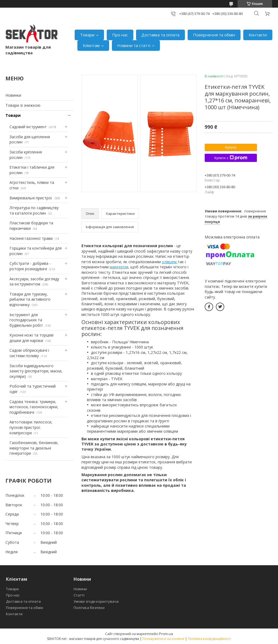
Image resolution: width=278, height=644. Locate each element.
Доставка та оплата (160, 35)
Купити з (231, 158)
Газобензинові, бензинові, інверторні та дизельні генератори (34, 448)
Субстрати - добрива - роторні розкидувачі (30, 266)
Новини (80, 589)
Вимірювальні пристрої (31, 198)
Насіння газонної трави (31, 238)
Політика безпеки (89, 608)
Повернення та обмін (214, 35)
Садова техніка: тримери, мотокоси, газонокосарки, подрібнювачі (34, 407)
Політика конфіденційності (209, 639)
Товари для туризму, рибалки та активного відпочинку (30, 299)
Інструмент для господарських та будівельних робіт (26, 320)
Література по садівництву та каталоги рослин (34, 210)
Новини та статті (134, 45)
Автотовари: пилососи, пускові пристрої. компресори (31, 427)
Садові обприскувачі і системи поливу (29, 353)
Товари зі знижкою (23, 105)
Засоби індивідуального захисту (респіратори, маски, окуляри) (36, 371)
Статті (79, 595)
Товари (87, 35)
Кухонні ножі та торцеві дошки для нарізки (31, 338)
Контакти (258, 35)
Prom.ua (166, 634)
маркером (119, 267)
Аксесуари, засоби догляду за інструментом (34, 282)
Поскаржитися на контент (163, 639)
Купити (231, 147)
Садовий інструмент (28, 127)
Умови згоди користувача (96, 601)
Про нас (120, 35)
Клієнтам (91, 45)
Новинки (13, 95)
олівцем (170, 262)
